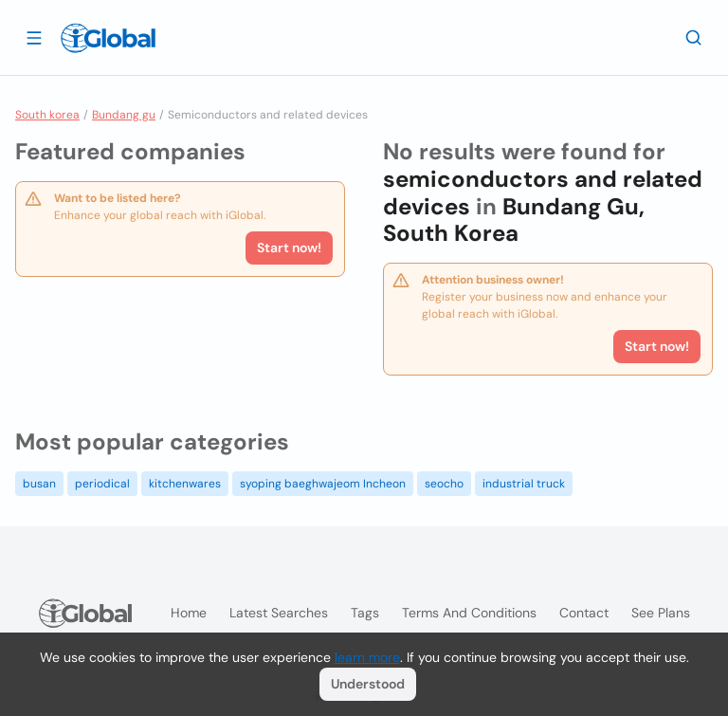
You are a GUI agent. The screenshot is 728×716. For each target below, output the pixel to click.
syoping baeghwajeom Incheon (323, 484)
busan (39, 484)
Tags (365, 613)
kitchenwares (185, 484)
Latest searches (279, 613)
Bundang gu (124, 115)
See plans (661, 613)
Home (189, 613)
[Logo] (108, 38)
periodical (102, 484)
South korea (47, 115)
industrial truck (524, 484)
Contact (584, 613)
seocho (444, 484)
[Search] (694, 37)
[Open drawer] (34, 37)
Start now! (289, 248)
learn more (367, 657)
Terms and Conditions (469, 613)
